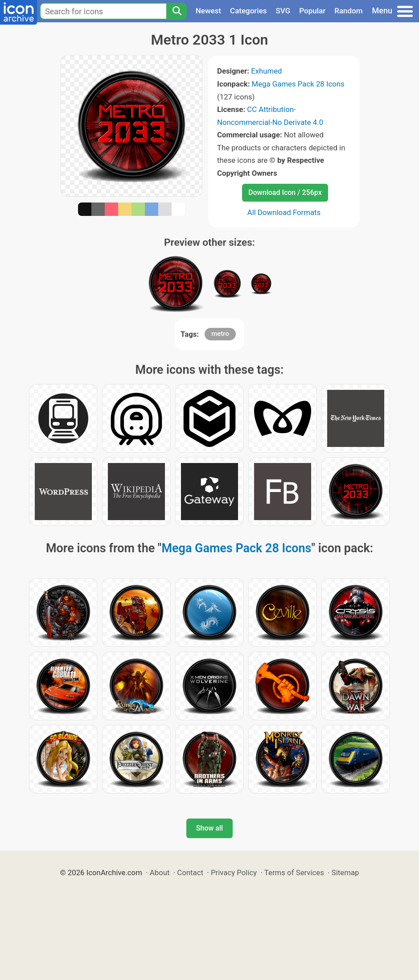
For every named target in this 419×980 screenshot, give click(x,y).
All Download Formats (284, 212)
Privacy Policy (234, 872)
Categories (249, 11)
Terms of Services (294, 872)
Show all (209, 828)
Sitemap (345, 872)
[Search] (177, 11)
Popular (312, 11)
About (160, 872)
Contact (190, 872)
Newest (208, 11)
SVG (283, 11)
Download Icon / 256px (285, 192)
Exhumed (266, 71)
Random (348, 11)
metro (220, 334)
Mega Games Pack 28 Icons (298, 84)
